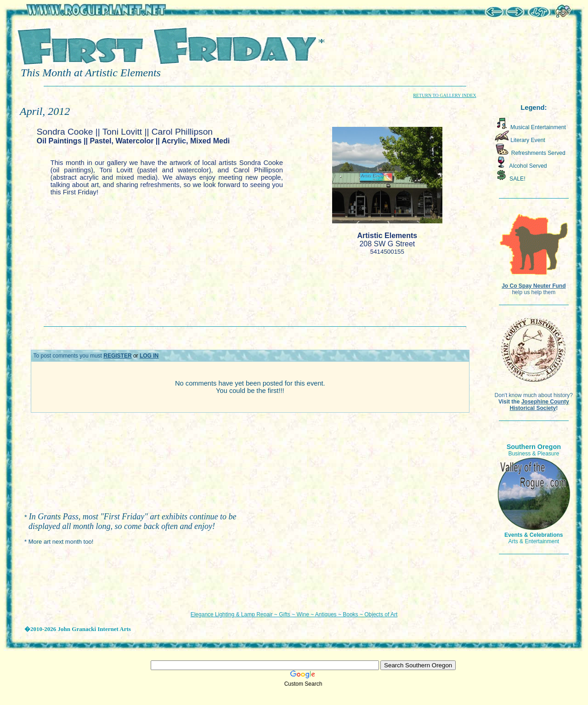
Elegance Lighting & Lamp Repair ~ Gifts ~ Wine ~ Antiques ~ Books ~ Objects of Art (294, 614)
